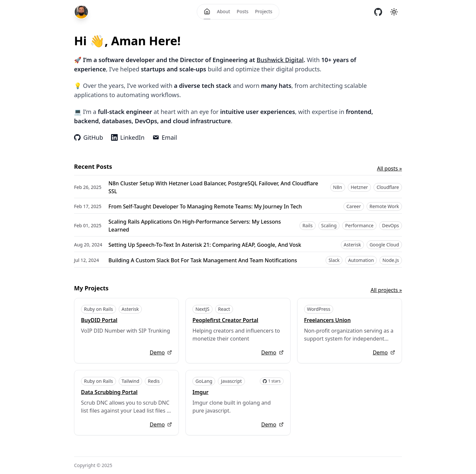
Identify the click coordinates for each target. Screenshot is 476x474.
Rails (308, 225)
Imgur (200, 392)
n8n (338, 187)
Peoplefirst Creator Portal (225, 320)
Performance (359, 225)
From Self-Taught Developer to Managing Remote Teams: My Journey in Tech (205, 206)
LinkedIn (128, 137)
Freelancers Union (327, 320)
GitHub (89, 137)
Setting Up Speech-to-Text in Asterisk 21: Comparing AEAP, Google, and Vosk (205, 245)
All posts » (389, 168)
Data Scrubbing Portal (109, 392)
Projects (263, 11)
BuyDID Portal (99, 320)
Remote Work (384, 206)
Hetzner (359, 187)
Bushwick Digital (280, 60)
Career (354, 206)
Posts (242, 11)
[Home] (207, 12)
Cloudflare (388, 187)
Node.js (391, 260)
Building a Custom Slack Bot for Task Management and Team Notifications (203, 260)
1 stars (272, 381)
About (223, 11)
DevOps (391, 225)
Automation (361, 260)
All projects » (386, 290)
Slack (334, 260)
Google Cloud (384, 245)
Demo (161, 352)
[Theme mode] (394, 12)
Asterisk (352, 245)
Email (165, 137)
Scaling (329, 225)
